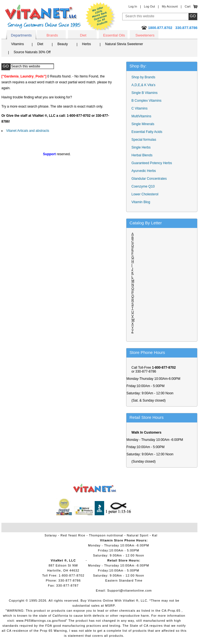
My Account (170, 6)
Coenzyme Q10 (143, 186)
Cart (188, 6)
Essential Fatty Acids (147, 132)
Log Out (149, 6)
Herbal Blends (142, 155)
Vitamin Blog (141, 202)
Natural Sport (138, 535)
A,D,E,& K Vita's (143, 85)
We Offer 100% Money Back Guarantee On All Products (101, 17)
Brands (52, 35)
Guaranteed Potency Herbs (152, 163)
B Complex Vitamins (146, 101)
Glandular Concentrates (149, 179)
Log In (133, 6)
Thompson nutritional (106, 535)
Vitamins (18, 44)
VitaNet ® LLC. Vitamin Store (95, 488)
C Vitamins (140, 108)
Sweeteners (145, 35)
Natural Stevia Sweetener (124, 44)
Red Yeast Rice (73, 535)
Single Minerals (143, 124)
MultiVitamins (141, 116)
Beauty (63, 44)
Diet (83, 35)
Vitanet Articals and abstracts (28, 131)
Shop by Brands (145, 77)
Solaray (51, 535)
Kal (155, 535)
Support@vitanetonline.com (129, 590)
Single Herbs (141, 147)
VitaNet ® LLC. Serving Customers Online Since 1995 (43, 17)
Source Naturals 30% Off (32, 52)
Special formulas (144, 140)
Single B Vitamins (145, 93)
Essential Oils (114, 35)
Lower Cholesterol (145, 194)
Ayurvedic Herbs (144, 171)
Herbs (87, 44)
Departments (21, 35)
